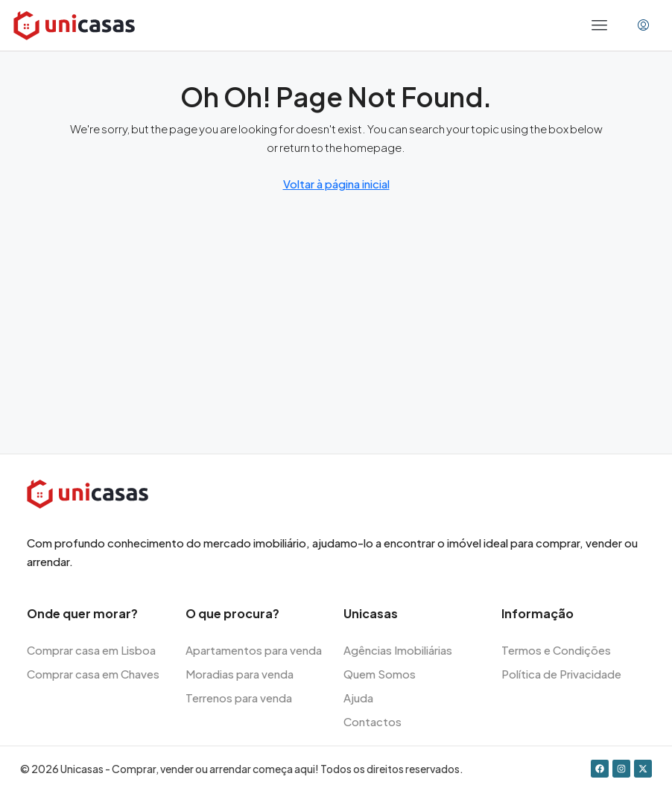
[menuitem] (643, 25)
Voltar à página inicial (336, 184)
